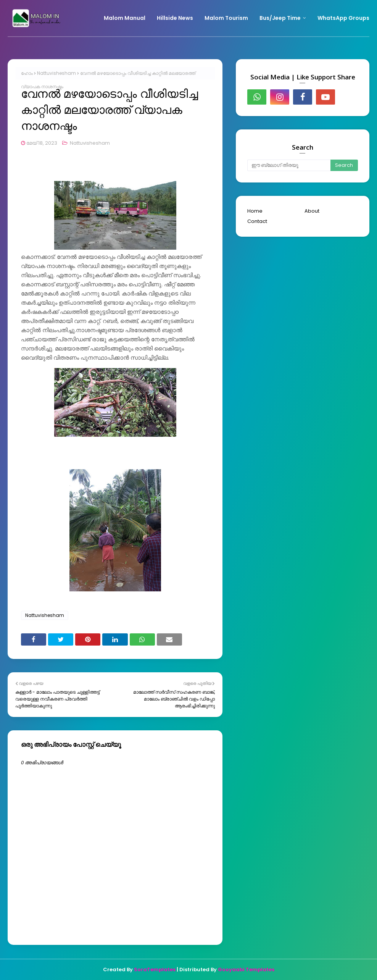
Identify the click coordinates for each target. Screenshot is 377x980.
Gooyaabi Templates (246, 970)
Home (255, 211)
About (312, 211)
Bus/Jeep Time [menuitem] (280, 18)
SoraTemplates (155, 970)
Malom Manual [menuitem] (125, 18)
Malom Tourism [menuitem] (226, 18)
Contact (257, 221)
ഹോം (27, 73)
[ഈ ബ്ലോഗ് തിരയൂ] (289, 165)
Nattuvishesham (56, 73)
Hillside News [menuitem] (175, 18)
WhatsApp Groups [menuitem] (343, 18)
